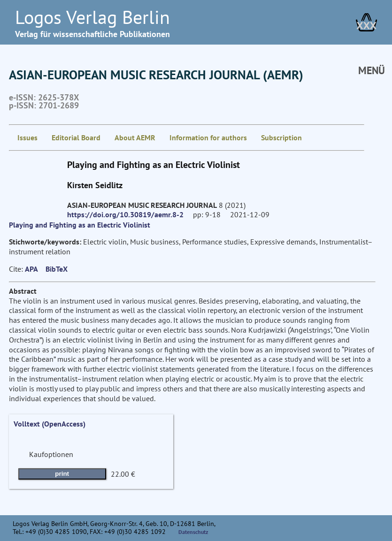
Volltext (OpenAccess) (50, 424)
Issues (27, 137)
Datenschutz (193, 532)
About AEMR (135, 137)
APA (31, 269)
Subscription (281, 137)
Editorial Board (76, 137)
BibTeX (57, 269)
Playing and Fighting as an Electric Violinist (80, 225)
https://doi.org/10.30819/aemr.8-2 (125, 214)
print (62, 474)
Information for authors (208, 137)
